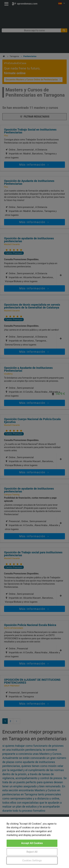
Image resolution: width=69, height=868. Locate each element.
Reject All (32, 852)
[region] (34, 842)
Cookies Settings (32, 861)
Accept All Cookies (32, 843)
